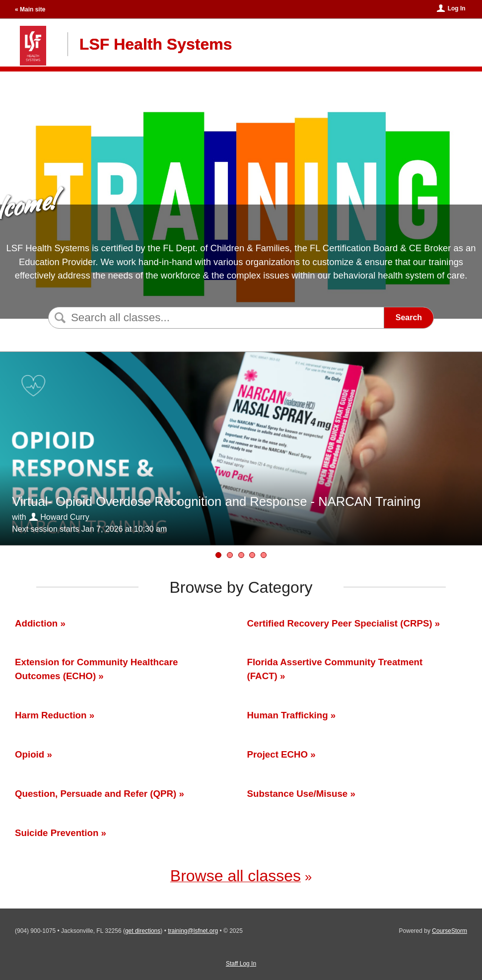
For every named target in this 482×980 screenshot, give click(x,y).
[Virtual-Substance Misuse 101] (252, 555)
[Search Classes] (214, 318)
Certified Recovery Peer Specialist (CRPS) (340, 623)
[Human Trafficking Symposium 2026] (241, 555)
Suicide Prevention (57, 833)
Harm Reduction (51, 715)
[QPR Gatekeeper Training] (230, 555)
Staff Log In (241, 964)
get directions (143, 931)
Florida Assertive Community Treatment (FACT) (335, 669)
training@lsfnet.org (193, 931)
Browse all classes (236, 876)
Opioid (31, 754)
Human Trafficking (288, 715)
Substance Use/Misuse (298, 794)
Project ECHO (278, 754)
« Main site (30, 9)
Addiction (36, 623)
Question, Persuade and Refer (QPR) (96, 794)
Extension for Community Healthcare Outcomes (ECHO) (96, 669)
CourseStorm (449, 931)
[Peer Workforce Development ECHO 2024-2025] (264, 555)
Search (409, 317)
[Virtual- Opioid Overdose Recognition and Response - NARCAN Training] (218, 555)
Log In (457, 8)
